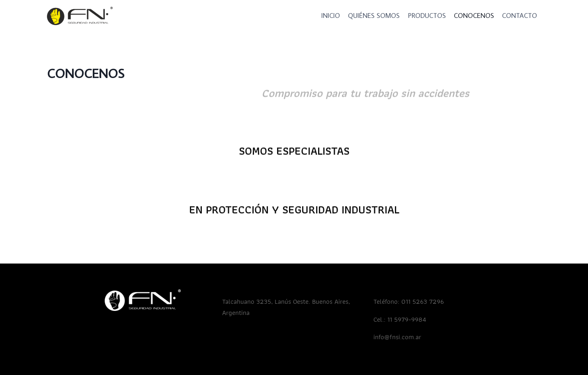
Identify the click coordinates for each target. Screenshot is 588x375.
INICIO (331, 16)
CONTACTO (520, 16)
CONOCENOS (474, 16)
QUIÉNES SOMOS (374, 16)
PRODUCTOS (427, 16)
